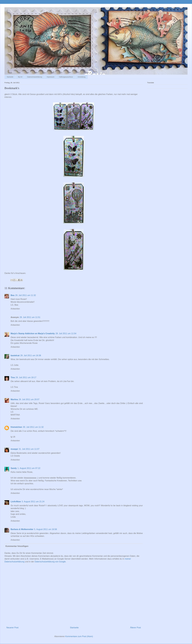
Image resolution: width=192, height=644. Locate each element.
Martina (14, 399)
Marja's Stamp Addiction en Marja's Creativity (33, 334)
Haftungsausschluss (66, 77)
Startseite (10, 77)
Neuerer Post (12, 628)
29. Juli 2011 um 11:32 (25, 295)
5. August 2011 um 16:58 (46, 529)
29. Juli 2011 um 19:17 (26, 377)
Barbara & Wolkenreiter (22, 529)
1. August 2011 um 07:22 (29, 468)
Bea (12, 295)
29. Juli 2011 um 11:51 (30, 317)
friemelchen (16, 427)
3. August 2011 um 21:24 (33, 502)
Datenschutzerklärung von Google (50, 562)
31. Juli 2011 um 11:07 (29, 449)
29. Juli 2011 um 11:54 (66, 334)
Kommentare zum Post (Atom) (79, 636)
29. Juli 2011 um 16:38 (31, 355)
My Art (20, 77)
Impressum (50, 77)
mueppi (14, 449)
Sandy (14, 468)
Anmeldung (81, 77)
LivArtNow (16, 502)
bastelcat (15, 355)
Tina (13, 377)
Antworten (15, 309)
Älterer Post (135, 628)
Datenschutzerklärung (35, 77)
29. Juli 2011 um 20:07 (29, 399)
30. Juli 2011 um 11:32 (33, 427)
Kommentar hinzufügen (17, 546)
